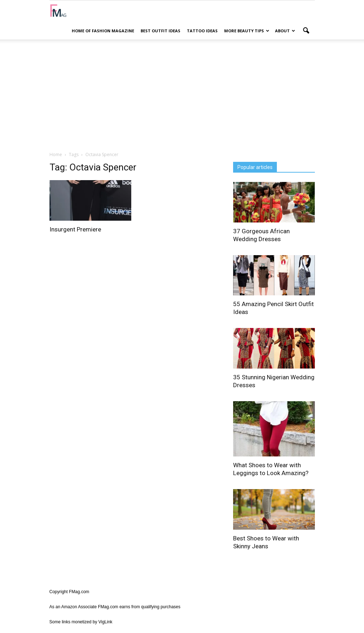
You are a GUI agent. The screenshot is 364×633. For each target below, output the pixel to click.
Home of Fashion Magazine (103, 31)
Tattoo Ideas (202, 31)
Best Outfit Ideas (160, 31)
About (285, 31)
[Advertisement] (182, 95)
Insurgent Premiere (75, 229)
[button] (306, 31)
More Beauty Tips (247, 31)
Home (56, 154)
